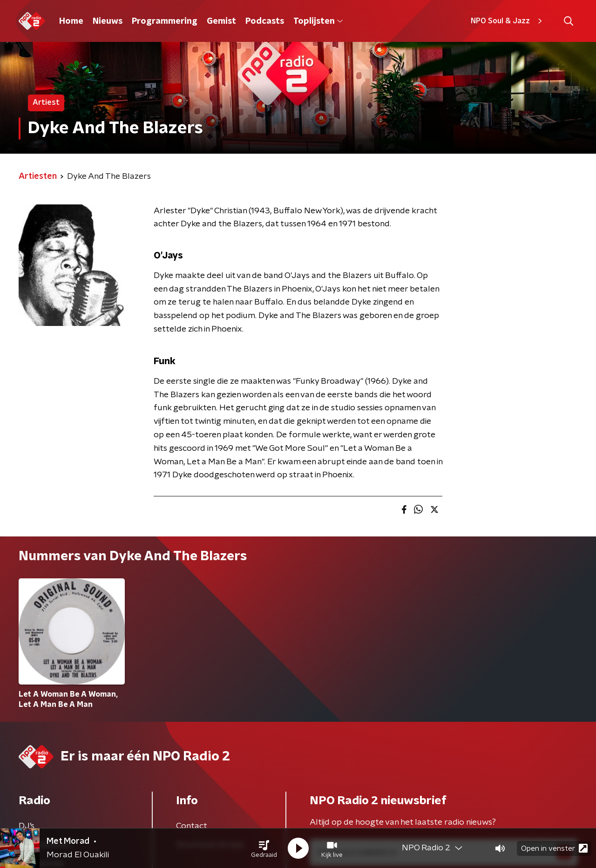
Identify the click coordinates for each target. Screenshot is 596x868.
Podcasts (265, 21)
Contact (192, 826)
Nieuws (108, 21)
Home (71, 21)
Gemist (221, 21)
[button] (264, 848)
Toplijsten (318, 21)
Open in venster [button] (554, 848)
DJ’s (27, 826)
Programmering (165, 21)
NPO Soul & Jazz (508, 21)
